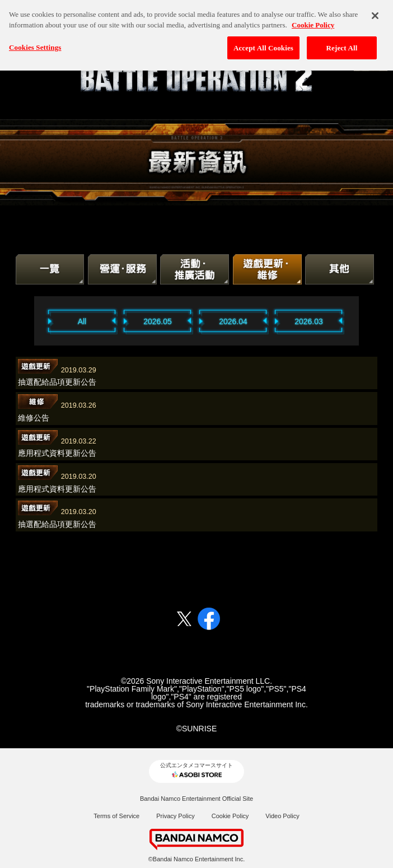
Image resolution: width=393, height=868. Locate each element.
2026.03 (309, 321)
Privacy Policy (175, 816)
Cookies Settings (35, 44)
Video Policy (282, 816)
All (82, 321)
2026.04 (233, 321)
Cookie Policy (230, 816)
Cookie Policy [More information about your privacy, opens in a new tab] (313, 22)
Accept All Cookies (263, 45)
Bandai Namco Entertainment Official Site (196, 799)
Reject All (342, 45)
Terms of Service (116, 816)
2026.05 (158, 321)
